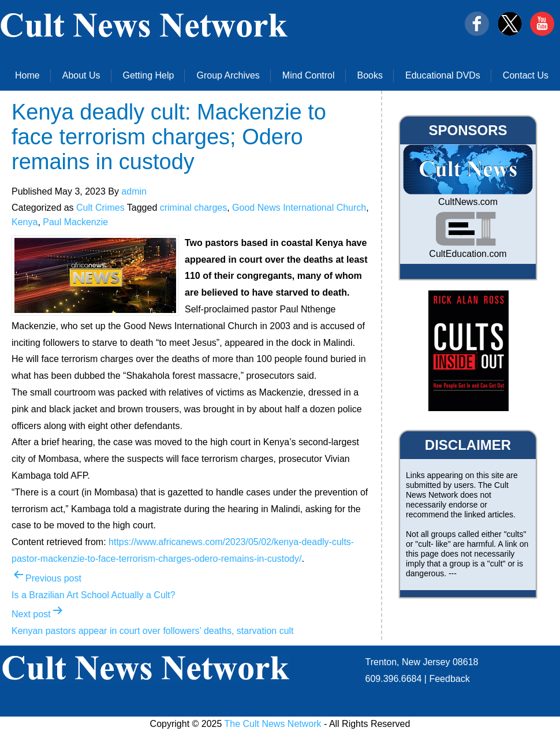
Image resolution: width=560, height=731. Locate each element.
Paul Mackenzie (75, 222)
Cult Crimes (100, 208)
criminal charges (193, 208)
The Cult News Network (273, 724)
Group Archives (228, 75)
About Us (81, 75)
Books (370, 75)
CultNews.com (468, 202)
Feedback (449, 679)
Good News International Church (299, 208)
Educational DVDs (443, 75)
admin (134, 191)
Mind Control (309, 75)
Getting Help (149, 75)
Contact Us (526, 75)
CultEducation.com (468, 254)
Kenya (25, 222)
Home (27, 75)
